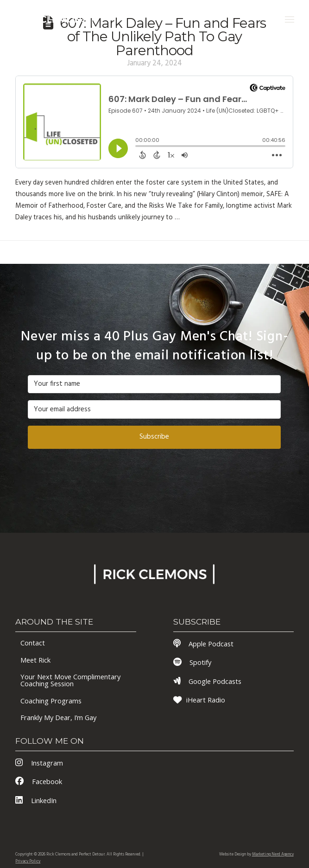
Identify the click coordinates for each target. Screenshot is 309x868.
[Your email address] (154, 409)
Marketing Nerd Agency (273, 855)
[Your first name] (154, 384)
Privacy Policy (28, 862)
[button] (290, 19)
